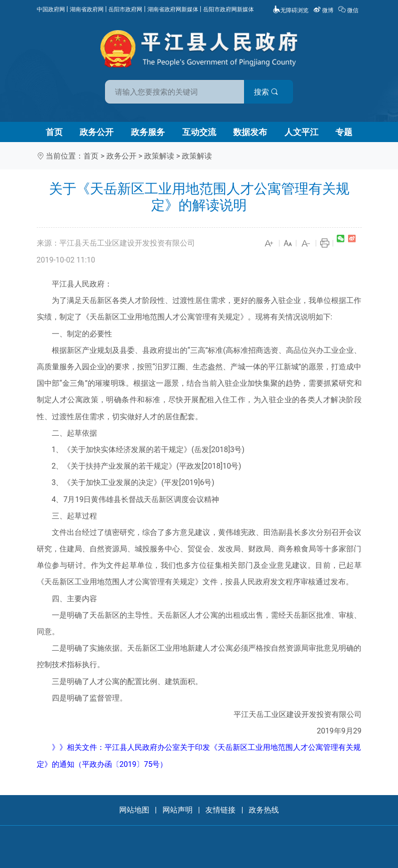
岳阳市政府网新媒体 (228, 9)
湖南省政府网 (87, 9)
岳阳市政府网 (125, 9)
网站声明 (178, 810)
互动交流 (199, 132)
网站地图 (134, 810)
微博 (324, 10)
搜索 (267, 92)
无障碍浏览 (291, 10)
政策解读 (159, 156)
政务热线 (264, 810)
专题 (344, 132)
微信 (349, 10)
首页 (54, 132)
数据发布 (250, 132)
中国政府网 (51, 9)
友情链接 (220, 810)
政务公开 (97, 132)
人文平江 (301, 132)
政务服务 (148, 132)
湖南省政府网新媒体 (173, 9)
